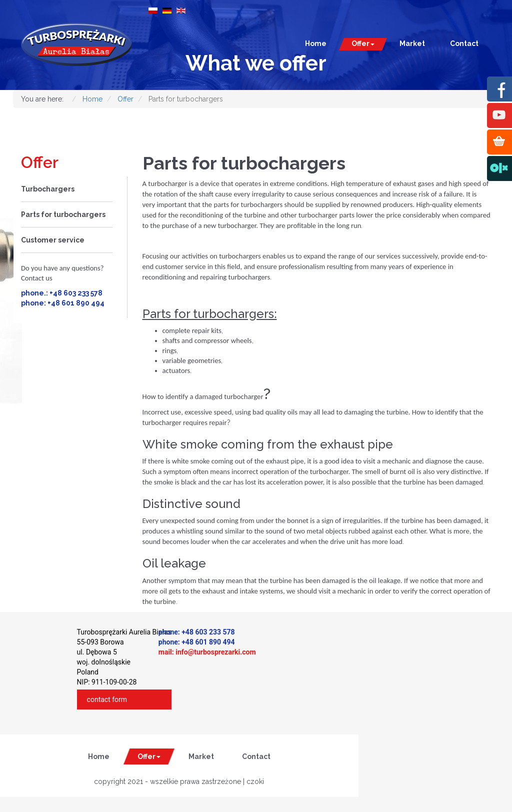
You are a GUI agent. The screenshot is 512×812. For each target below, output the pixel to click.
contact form (107, 699)
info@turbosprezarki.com (215, 652)
